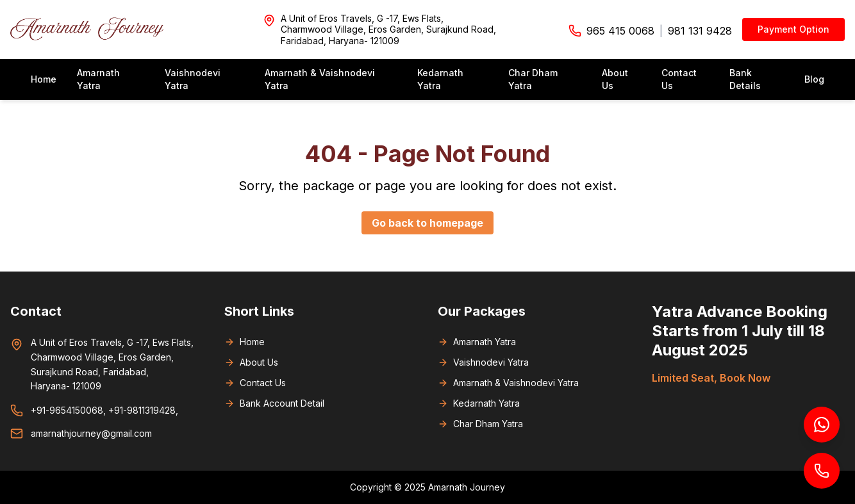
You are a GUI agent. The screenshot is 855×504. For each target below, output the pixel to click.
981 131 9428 (700, 31)
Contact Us (679, 79)
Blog (814, 79)
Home (44, 79)
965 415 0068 (620, 31)
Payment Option (793, 29)
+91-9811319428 (142, 410)
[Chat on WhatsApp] (822, 425)
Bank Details (745, 79)
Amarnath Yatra (98, 79)
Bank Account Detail (274, 403)
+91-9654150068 (67, 410)
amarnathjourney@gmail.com (91, 433)
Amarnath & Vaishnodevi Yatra (320, 79)
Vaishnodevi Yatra (193, 79)
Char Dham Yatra (533, 79)
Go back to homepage (427, 223)
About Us (615, 79)
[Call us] (822, 471)
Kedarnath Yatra (440, 79)
